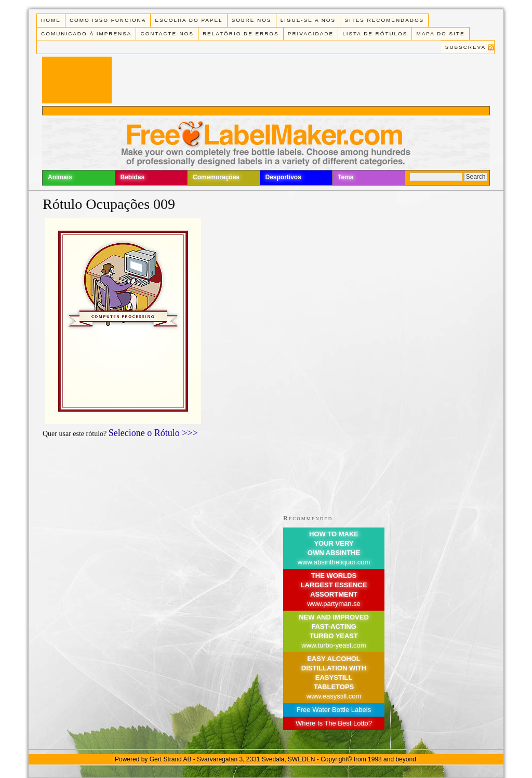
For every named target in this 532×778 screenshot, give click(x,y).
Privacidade (311, 34)
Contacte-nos (167, 34)
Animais (60, 177)
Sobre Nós (252, 20)
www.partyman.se (334, 604)
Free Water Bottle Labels (334, 710)
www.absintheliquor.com (334, 562)
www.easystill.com (334, 696)
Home (51, 20)
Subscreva (465, 47)
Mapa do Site (441, 34)
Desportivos (283, 177)
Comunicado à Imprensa (86, 34)
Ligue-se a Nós (308, 20)
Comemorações (216, 177)
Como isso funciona (108, 20)
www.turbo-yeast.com (334, 645)
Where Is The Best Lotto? (334, 723)
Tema (345, 177)
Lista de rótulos (375, 34)
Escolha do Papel (189, 20)
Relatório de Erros (241, 34)
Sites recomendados (384, 20)
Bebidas (133, 177)
